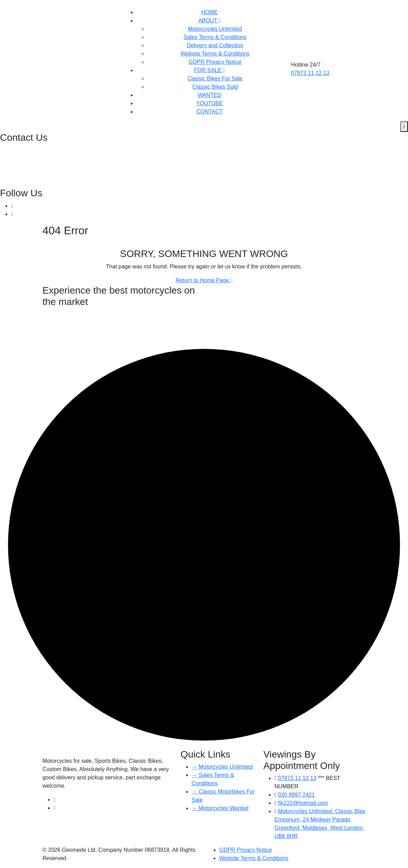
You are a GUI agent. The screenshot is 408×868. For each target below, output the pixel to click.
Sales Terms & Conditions (215, 37)
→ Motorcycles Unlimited (222, 767)
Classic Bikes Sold (215, 87)
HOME (210, 12)
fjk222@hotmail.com (26, 166)
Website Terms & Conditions (215, 54)
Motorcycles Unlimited (215, 29)
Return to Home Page (204, 280)
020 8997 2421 (19, 150)
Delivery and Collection (215, 45)
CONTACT (210, 112)
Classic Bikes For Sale (215, 78)
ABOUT (209, 21)
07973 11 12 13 (310, 73)
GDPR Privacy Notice (215, 62)
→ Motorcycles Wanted (220, 808)
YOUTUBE (209, 103)
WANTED (210, 95)
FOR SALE (209, 70)
